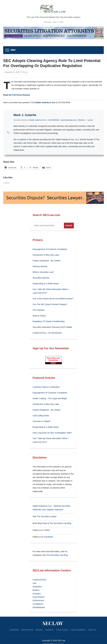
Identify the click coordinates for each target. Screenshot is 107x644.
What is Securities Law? (43, 272)
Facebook (48, 533)
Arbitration (37, 583)
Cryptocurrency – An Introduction (47, 331)
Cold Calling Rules (41, 413)
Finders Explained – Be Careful (46, 260)
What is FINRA (39, 314)
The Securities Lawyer (46, 513)
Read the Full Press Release (16, 95)
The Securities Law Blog (60, 520)
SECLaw (53, 618)
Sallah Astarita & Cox (45, 102)
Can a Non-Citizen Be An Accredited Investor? (53, 297)
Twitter (47, 527)
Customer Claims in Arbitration (46, 385)
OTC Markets (38, 309)
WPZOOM (59, 639)
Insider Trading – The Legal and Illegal (49, 396)
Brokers (36, 586)
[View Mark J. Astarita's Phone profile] (8, 132)
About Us (91, 625)
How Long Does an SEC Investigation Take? (52, 430)
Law (34, 579)
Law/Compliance (78, 625)
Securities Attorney (41, 277)
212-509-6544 (54, 120)
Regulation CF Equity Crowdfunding (48, 320)
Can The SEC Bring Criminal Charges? (50, 303)
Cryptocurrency (39, 576)
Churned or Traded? (41, 419)
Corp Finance (38, 592)
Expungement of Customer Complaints (49, 249)
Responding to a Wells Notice (45, 283)
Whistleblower (39, 602)
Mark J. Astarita (25, 115)
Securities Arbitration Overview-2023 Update (52, 326)
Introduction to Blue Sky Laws (45, 255)
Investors (37, 589)
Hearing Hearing (40, 266)
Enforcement (38, 596)
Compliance (38, 599)
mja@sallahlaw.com (68, 120)
